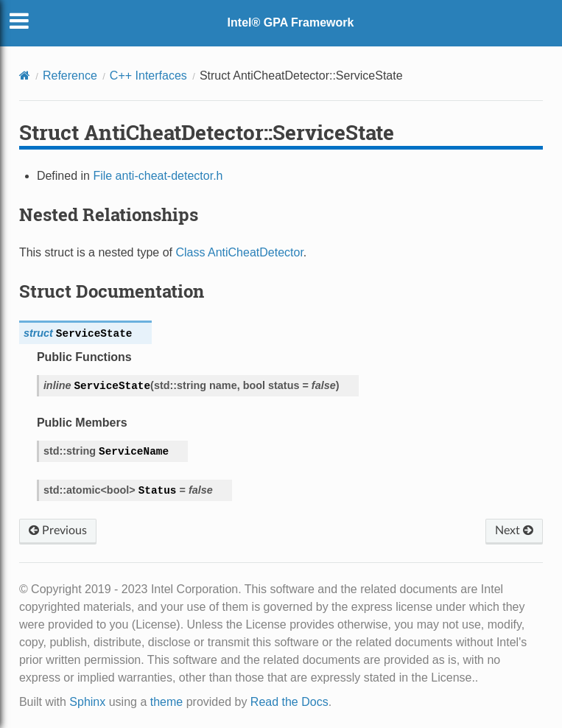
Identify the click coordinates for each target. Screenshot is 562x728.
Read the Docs (289, 702)
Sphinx (87, 702)
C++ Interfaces (148, 76)
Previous (58, 531)
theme (166, 702)
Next (514, 531)
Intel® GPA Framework (291, 22)
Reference (70, 76)
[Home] (25, 76)
